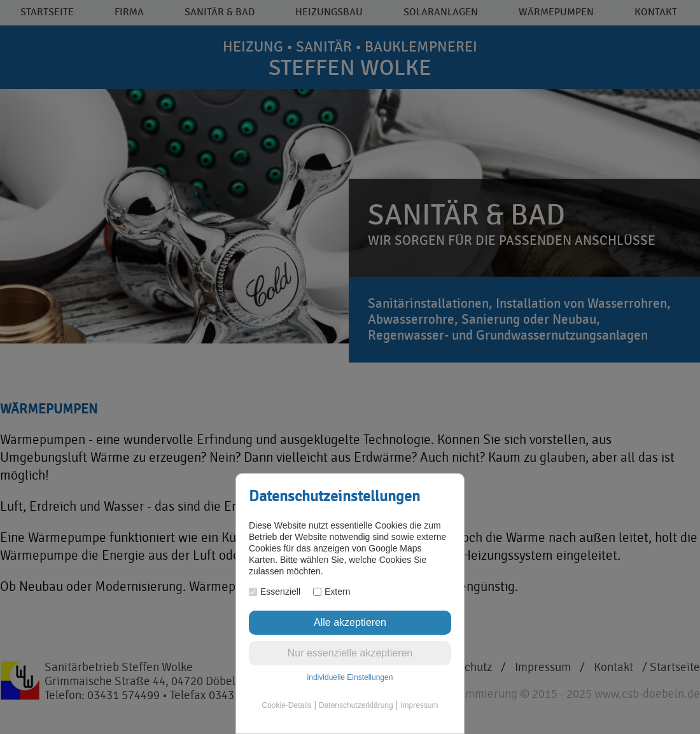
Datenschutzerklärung (356, 705)
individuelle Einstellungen (350, 677)
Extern (332, 592)
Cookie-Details (287, 705)
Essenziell (275, 592)
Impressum (419, 705)
